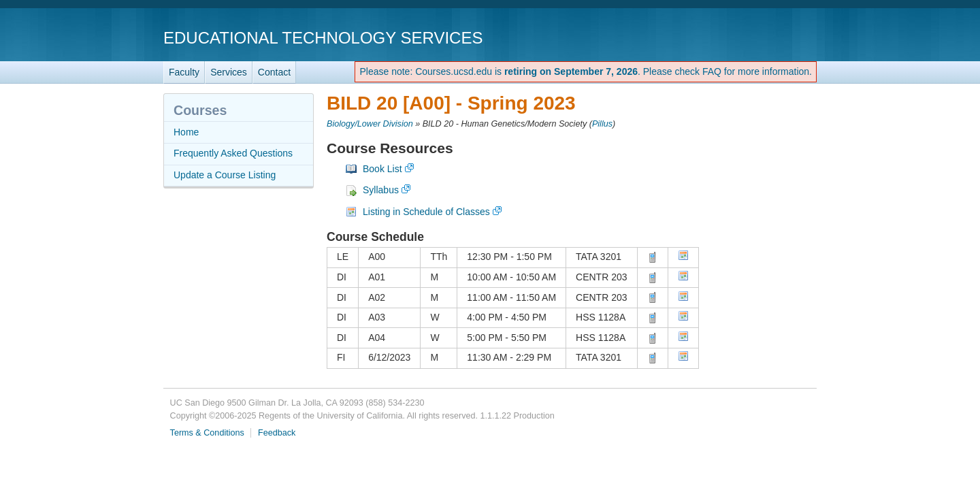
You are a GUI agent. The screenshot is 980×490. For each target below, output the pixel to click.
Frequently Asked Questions (233, 153)
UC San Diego (739, 37)
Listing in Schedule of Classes (426, 212)
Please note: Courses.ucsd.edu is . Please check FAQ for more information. (586, 71)
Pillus (602, 124)
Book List (382, 169)
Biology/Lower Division (370, 124)
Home (186, 132)
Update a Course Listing (225, 175)
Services (229, 72)
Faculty (184, 72)
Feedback (277, 433)
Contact (274, 72)
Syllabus (381, 190)
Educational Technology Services (323, 38)
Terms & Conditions (207, 433)
